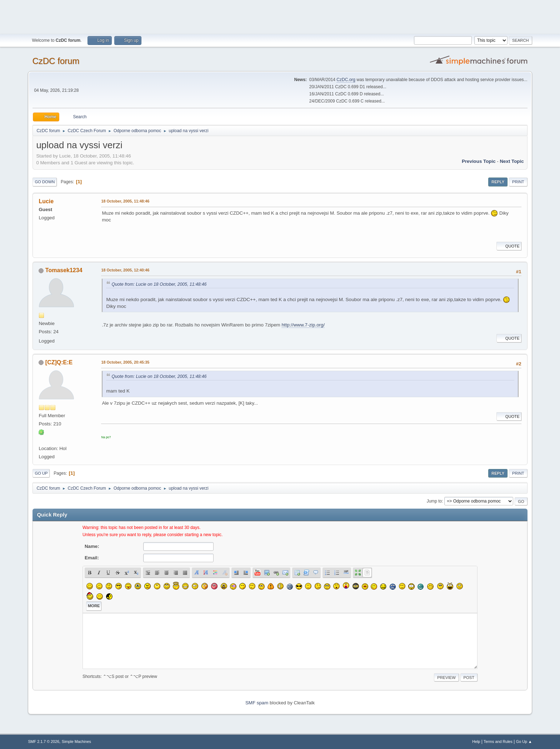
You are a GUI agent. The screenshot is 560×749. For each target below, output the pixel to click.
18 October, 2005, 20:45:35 (125, 362)
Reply (498, 182)
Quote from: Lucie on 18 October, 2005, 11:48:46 (159, 284)
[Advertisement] (280, 16)
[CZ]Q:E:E (59, 362)
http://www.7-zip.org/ (303, 325)
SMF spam (257, 703)
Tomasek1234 (64, 270)
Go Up (41, 473)
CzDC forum (56, 61)
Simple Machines (76, 741)
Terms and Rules (498, 741)
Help (476, 741)
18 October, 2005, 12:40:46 (125, 270)
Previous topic (479, 161)
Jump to (434, 501)
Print (518, 182)
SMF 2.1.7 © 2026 (44, 741)
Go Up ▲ (524, 741)
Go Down (45, 182)
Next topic (512, 161)
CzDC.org (346, 80)
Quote (509, 246)
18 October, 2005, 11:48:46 (125, 201)
